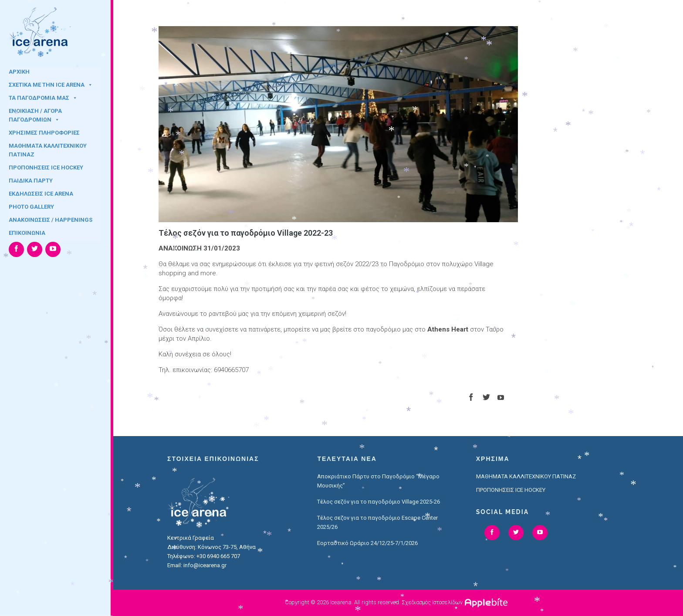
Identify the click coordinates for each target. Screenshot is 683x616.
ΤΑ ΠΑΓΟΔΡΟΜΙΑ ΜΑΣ (43, 98)
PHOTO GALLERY (31, 207)
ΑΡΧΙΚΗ (19, 72)
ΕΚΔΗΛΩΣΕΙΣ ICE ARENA (41, 194)
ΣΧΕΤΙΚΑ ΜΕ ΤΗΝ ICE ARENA (51, 85)
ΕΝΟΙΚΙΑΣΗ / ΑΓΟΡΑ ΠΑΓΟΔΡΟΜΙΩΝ (35, 114)
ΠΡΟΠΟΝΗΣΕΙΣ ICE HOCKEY (46, 168)
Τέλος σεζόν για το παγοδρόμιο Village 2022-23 (246, 233)
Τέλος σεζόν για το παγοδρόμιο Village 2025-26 (379, 502)
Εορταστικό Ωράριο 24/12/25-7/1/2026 (367, 543)
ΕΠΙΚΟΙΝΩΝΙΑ (27, 233)
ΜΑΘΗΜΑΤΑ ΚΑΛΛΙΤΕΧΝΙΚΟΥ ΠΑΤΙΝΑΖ (48, 149)
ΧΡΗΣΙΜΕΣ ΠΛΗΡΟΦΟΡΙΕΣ (44, 133)
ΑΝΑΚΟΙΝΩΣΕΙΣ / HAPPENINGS (51, 220)
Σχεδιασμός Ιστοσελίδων (432, 602)
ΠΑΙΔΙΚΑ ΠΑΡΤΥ (31, 181)
